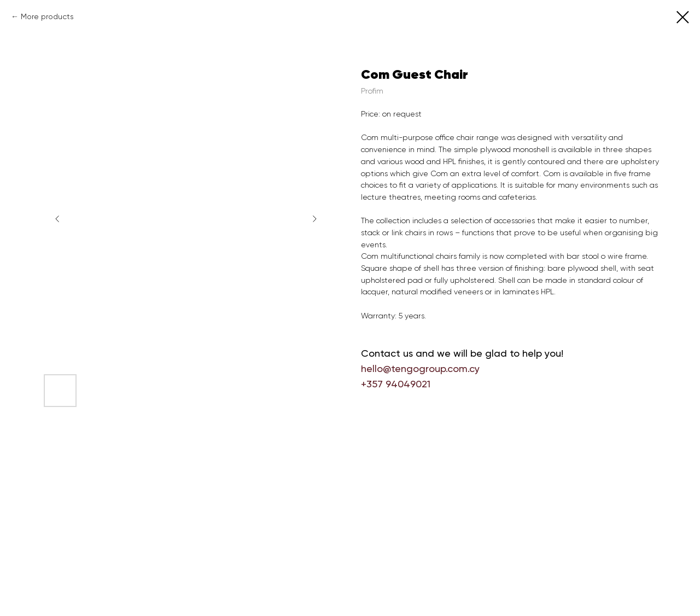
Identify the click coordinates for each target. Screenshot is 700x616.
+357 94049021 (396, 384)
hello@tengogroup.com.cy (420, 368)
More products (47, 16)
